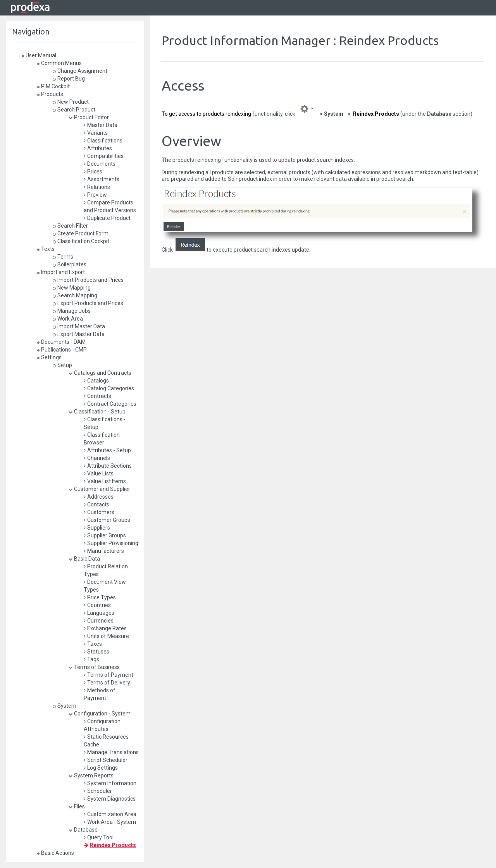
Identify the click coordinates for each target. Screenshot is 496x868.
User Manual (39, 55)
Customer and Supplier (99, 489)
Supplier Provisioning (111, 543)
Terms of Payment (108, 675)
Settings (49, 357)
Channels (97, 458)
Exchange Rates (105, 628)
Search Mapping (75, 295)
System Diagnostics (110, 799)
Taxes (93, 644)
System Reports (91, 775)
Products (50, 94)
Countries (97, 605)
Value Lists (99, 473)
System (65, 706)
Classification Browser (102, 439)
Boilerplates (70, 264)
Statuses (96, 652)
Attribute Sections (108, 466)
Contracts (97, 396)
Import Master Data (79, 326)
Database (83, 830)
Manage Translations (111, 752)
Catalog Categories (109, 388)
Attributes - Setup (107, 450)
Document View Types (105, 586)
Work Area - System (110, 822)
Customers (99, 512)
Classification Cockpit (81, 241)
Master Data (101, 125)
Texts (46, 249)
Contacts (96, 504)
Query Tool (99, 837)
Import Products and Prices (88, 280)
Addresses (99, 497)
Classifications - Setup (105, 423)
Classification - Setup (97, 412)
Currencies (99, 621)
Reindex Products (110, 845)
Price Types (100, 597)
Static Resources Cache (106, 741)
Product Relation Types (106, 570)
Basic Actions (56, 853)
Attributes (98, 148)
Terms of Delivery (107, 683)
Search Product (74, 110)
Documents (100, 164)
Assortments (102, 179)
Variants (96, 133)
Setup (62, 365)
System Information (110, 783)
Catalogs (96, 381)
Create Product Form (81, 233)
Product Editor (89, 117)
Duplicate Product (107, 218)
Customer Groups (107, 520)
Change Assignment (80, 71)
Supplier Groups (105, 535)
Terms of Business (94, 667)
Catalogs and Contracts (100, 373)
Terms (63, 257)
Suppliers (97, 528)
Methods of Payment (100, 694)
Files (77, 806)
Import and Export (61, 272)
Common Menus (59, 63)
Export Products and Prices (88, 303)
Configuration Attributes (102, 725)
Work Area (68, 319)
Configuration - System (99, 714)
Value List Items (105, 481)
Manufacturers (104, 551)
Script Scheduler (106, 760)
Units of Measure (106, 636)
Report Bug (69, 79)
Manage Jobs (72, 311)
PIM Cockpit (53, 86)
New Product (71, 102)
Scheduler (98, 791)
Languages (99, 613)
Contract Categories (110, 404)
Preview (95, 195)
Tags (91, 659)
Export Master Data (79, 334)
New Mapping (72, 288)
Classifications (103, 141)
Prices (93, 172)
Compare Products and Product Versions (110, 206)
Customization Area (110, 814)
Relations (97, 187)
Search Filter (70, 226)
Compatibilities (104, 156)
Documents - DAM (61, 342)
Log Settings (101, 768)
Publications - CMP (62, 350)
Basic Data (84, 559)
